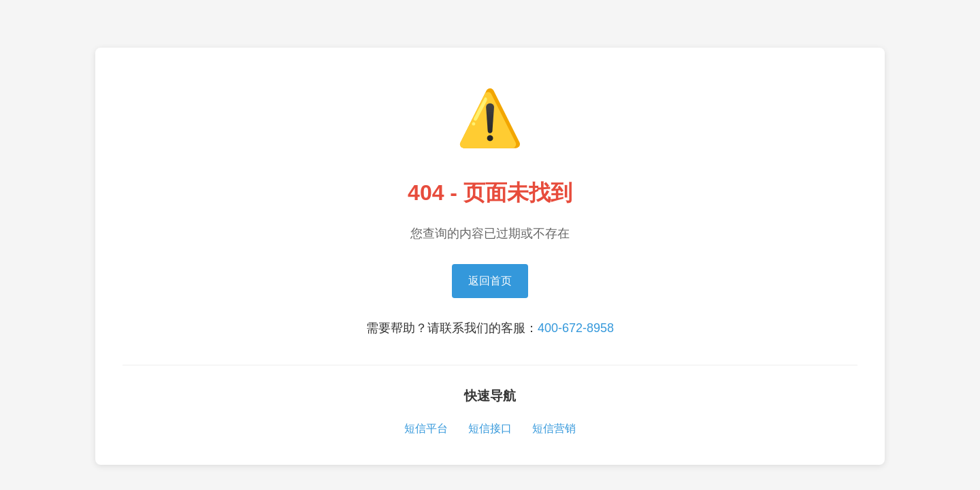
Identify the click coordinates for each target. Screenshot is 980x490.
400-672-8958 (576, 328)
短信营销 (554, 428)
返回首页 (490, 281)
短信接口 (490, 428)
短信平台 (426, 428)
